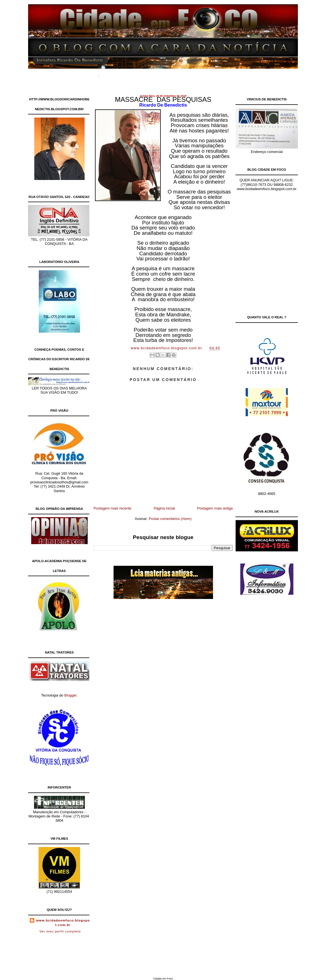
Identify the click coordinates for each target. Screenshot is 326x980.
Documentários (136, 73)
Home (112, 73)
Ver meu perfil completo (60, 931)
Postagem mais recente (112, 508)
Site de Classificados (173, 73)
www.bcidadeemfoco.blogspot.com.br (63, 923)
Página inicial (164, 508)
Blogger (70, 695)
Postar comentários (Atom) (170, 519)
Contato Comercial (212, 73)
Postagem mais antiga (215, 508)
